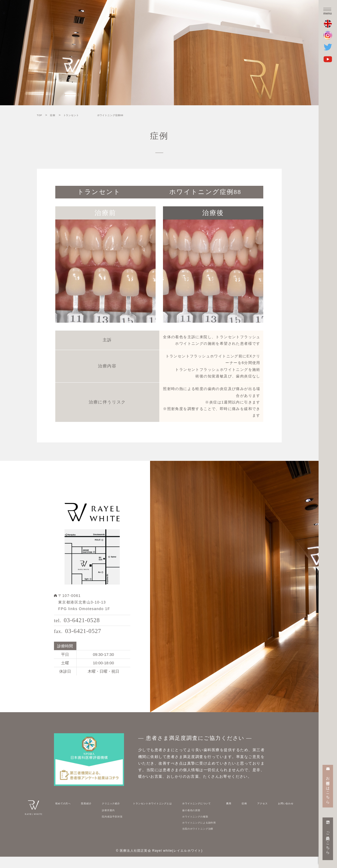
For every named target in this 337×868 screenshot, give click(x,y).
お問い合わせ (282, 814)
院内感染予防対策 (111, 827)
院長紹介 (87, 814)
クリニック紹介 (109, 814)
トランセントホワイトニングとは (156, 814)
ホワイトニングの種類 (204, 827)
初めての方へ (67, 814)
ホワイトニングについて (206, 814)
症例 (249, 814)
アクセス (262, 814)
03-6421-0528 (87, 623)
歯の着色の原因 (199, 821)
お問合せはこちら (328, 788)
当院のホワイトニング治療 (208, 840)
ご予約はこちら (328, 841)
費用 (240, 814)
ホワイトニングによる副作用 (210, 833)
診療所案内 (106, 821)
